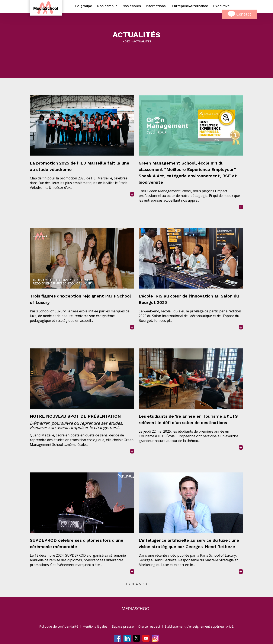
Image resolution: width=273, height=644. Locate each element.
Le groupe (84, 6)
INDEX (126, 41)
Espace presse (123, 626)
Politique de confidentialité (59, 626)
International (156, 6)
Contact (239, 14)
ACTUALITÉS (142, 41)
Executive (221, 6)
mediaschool (137, 609)
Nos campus (107, 6)
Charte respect (149, 626)
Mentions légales (95, 626)
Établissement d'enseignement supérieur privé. (199, 626)
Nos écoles (131, 6)
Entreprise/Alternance (190, 6)
